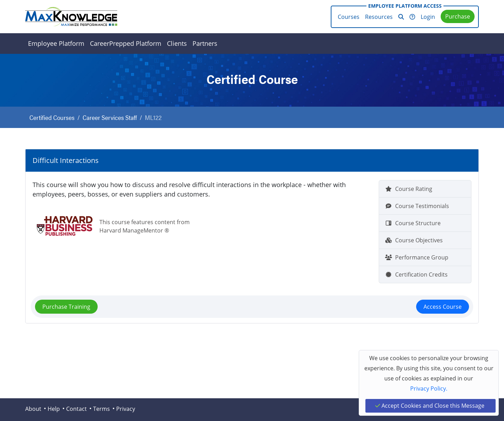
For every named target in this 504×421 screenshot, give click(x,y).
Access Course (443, 307)
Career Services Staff (110, 117)
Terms (101, 409)
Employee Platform (56, 43)
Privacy (126, 409)
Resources (379, 17)
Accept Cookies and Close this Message (430, 406)
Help (54, 409)
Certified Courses (52, 117)
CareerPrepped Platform (126, 43)
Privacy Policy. (429, 388)
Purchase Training (66, 307)
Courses (349, 17)
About (33, 409)
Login (428, 17)
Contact (76, 409)
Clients (177, 43)
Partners (205, 43)
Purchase (458, 16)
